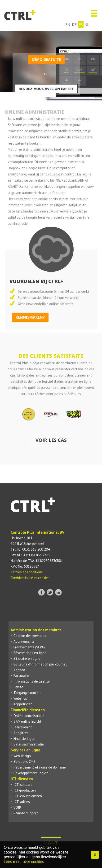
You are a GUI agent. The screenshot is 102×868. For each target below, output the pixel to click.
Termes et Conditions (27, 572)
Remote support (26, 813)
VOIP (17, 807)
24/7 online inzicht (27, 721)
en (68, 24)
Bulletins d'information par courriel (40, 664)
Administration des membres (36, 630)
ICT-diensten (22, 779)
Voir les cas (51, 440)
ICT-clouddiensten (28, 796)
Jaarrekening (23, 727)
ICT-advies (22, 802)
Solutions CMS (24, 762)
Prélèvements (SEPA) (29, 647)
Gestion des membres (30, 636)
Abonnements (24, 641)
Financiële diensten (28, 710)
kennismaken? (30, 317)
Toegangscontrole (27, 693)
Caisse (18, 687)
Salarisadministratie (29, 744)
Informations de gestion (32, 681)
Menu (92, 13)
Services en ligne (25, 750)
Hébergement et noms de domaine (40, 767)
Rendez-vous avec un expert (46, 89)
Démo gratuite (46, 59)
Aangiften (21, 733)
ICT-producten (25, 790)
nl (87, 24)
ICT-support (23, 785)
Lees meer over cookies (24, 862)
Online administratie (29, 716)
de (74, 24)
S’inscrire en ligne (27, 658)
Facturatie (21, 676)
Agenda (19, 670)
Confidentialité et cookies (30, 578)
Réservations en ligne (30, 653)
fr (81, 24)
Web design (22, 756)
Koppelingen (23, 704)
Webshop (20, 698)
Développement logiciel (32, 773)
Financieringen (24, 738)
